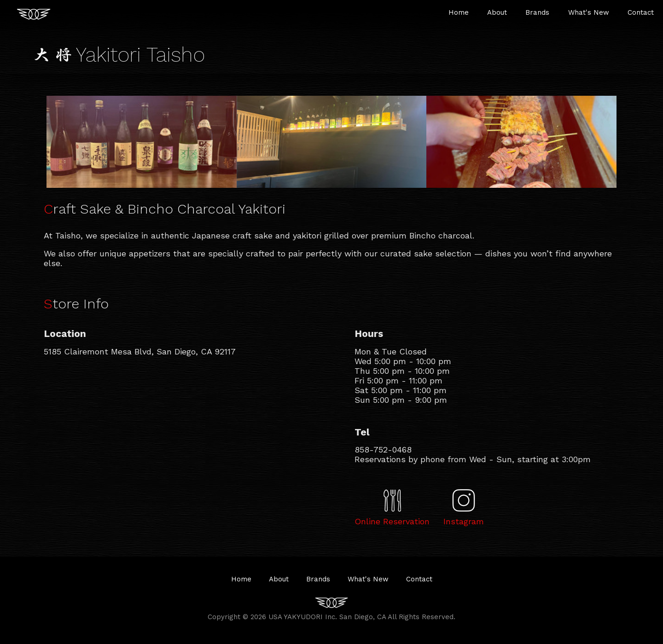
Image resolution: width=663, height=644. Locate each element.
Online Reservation (392, 521)
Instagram (464, 521)
